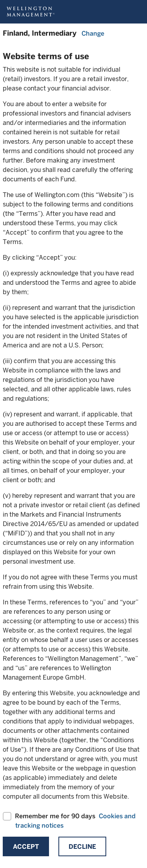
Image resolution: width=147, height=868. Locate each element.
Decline (82, 847)
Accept (26, 847)
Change (93, 33)
